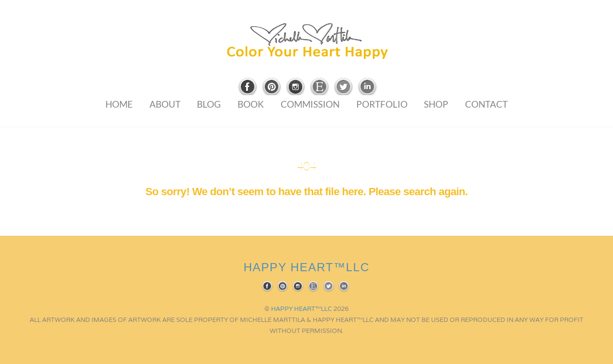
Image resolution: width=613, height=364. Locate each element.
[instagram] (295, 87)
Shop (436, 104)
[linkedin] (367, 87)
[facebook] (248, 87)
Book (251, 104)
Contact (486, 104)
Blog (209, 104)
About (165, 104)
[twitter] (343, 87)
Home (119, 104)
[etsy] (319, 87)
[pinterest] (272, 87)
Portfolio (382, 104)
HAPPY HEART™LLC (301, 309)
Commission (310, 104)
